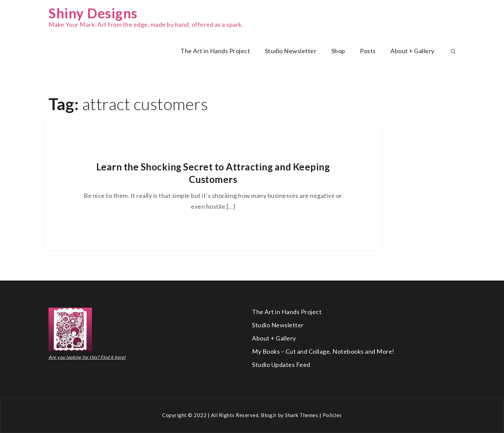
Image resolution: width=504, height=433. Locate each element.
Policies (332, 415)
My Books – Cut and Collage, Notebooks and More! (323, 351)
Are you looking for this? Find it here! (87, 357)
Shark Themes (302, 415)
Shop (338, 51)
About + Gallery (412, 51)
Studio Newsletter (291, 51)
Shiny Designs (93, 13)
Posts (368, 51)
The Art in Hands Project (215, 51)
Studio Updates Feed (281, 365)
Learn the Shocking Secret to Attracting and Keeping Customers (213, 173)
